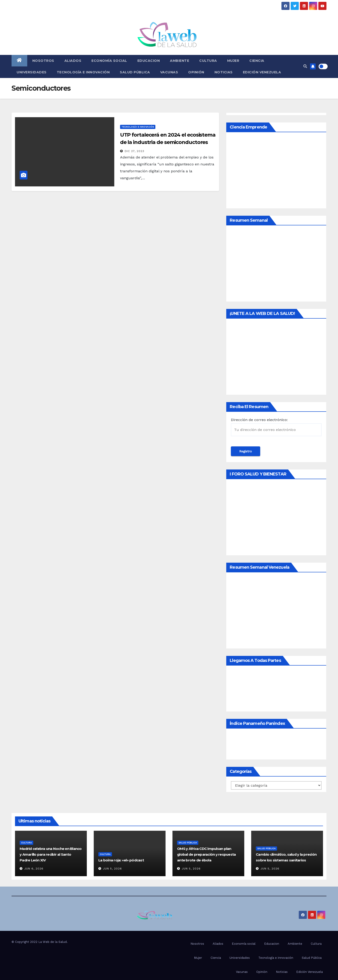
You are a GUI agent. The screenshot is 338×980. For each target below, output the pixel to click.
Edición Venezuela (262, 72)
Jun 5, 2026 (112, 869)
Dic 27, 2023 (134, 151)
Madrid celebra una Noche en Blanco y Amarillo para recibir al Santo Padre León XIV (51, 854)
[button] (305, 66)
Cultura (208, 61)
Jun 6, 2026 (34, 869)
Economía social (109, 61)
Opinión (196, 72)
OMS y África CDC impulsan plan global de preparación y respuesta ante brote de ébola (206, 854)
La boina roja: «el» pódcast (121, 860)
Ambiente (180, 61)
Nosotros (43, 61)
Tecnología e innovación (83, 72)
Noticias (224, 72)
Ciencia (257, 61)
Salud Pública (135, 72)
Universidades (32, 72)
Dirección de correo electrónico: (276, 427)
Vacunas (169, 72)
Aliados (73, 61)
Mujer (233, 61)
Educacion (149, 61)
